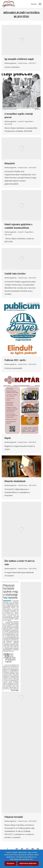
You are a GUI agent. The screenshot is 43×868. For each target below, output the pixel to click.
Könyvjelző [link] (10, 163)
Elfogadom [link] (10, 863)
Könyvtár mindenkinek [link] (15, 481)
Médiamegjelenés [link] (10, 63)
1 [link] (7, 849)
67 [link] (27, 849)
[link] (21, 40)
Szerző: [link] (23, 63)
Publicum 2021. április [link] (15, 360)
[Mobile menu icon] (40, 4)
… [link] (12, 849)
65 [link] (17, 849)
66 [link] (22, 849)
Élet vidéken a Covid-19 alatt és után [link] (20, 563)
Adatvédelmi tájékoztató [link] (28, 863)
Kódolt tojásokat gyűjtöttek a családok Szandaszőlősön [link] (18, 226)
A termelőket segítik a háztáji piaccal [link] (19, 116)
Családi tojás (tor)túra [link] (15, 274)
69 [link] (38, 849)
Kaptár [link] (8, 438)
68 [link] (33, 849)
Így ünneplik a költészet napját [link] (19, 59)
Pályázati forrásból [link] (14, 817)
